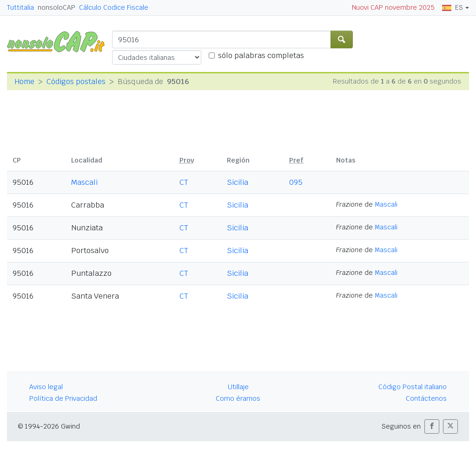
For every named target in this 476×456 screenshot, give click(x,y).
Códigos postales (76, 81)
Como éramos (238, 398)
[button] (432, 427)
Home (24, 81)
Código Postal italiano (413, 387)
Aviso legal (46, 387)
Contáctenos (426, 398)
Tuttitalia (20, 7)
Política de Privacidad (63, 398)
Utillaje (238, 387)
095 (296, 182)
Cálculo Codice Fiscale (114, 7)
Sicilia (238, 182)
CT (184, 182)
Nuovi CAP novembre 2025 (393, 7)
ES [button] (453, 7)
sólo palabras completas (261, 55)
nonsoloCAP (56, 7)
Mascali (84, 182)
